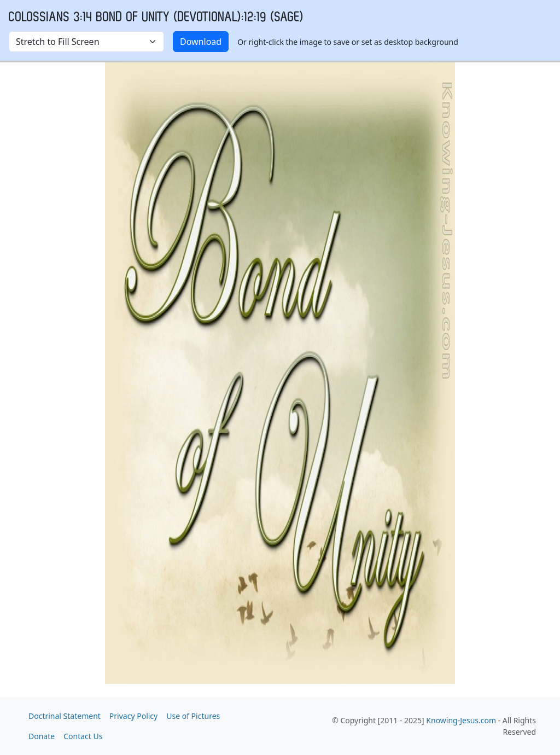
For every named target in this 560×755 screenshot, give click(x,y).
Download (201, 42)
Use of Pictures (193, 716)
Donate (42, 736)
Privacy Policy (133, 716)
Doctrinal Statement (65, 716)
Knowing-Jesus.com (461, 720)
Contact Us (83, 736)
